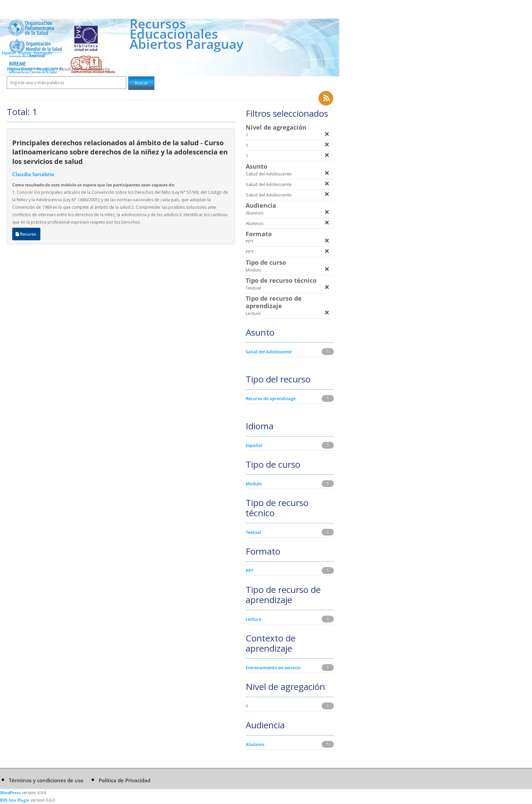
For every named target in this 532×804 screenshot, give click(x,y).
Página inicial (20, 69)
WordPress (10, 793)
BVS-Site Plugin (15, 800)
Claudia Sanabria (33, 174)
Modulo (254, 484)
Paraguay (46, 69)
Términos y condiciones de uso (46, 780)
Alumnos (255, 744)
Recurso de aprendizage (271, 398)
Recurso (26, 234)
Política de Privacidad (125, 780)
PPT (250, 571)
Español (9, 53)
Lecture (253, 619)
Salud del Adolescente (269, 352)
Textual (253, 532)
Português (43, 53)
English (25, 53)
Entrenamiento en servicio (273, 668)
